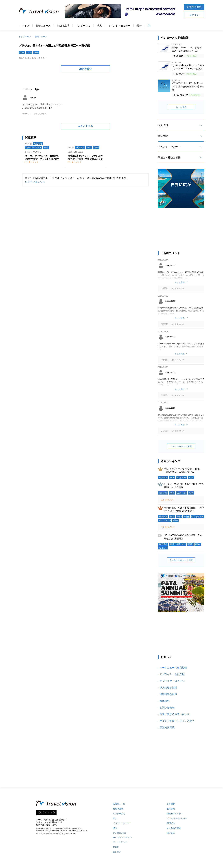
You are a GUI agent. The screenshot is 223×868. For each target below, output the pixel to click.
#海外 (36, 52)
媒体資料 (165, 701)
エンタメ (117, 852)
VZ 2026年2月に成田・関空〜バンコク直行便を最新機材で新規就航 (188, 87)
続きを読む (85, 69)
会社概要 (171, 804)
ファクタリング (120, 842)
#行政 (22, 52)
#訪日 (187, 517)
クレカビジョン (120, 833)
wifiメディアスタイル (122, 837)
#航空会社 (38, 144)
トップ (26, 26)
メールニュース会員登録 (173, 668)
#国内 (96, 148)
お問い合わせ (167, 708)
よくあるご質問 (174, 828)
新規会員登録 (194, 7)
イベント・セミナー (119, 26)
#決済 (176, 520)
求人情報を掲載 (168, 688)
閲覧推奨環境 (167, 728)
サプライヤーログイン (172, 681)
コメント (33, 162)
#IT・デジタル (165, 520)
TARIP (116, 847)
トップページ (25, 37)
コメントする (85, 126)
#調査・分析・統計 (178, 544)
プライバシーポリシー (177, 818)
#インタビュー (198, 517)
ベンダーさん (83, 26)
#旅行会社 (163, 478)
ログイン (194, 15)
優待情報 (163, 136)
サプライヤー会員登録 (172, 674)
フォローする (49, 812)
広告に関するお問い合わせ (175, 714)
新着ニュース (43, 26)
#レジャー (163, 548)
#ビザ (29, 52)
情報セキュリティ (175, 814)
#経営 (46, 148)
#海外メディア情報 (33, 148)
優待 (139, 26)
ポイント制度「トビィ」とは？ (177, 721)
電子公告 (171, 833)
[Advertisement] (181, 231)
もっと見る (181, 107)
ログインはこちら (35, 182)
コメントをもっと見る (181, 446)
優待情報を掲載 (168, 694)
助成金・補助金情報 (169, 157)
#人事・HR (181, 478)
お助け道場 (63, 26)
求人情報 (163, 125)
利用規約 (171, 823)
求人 (99, 26)
